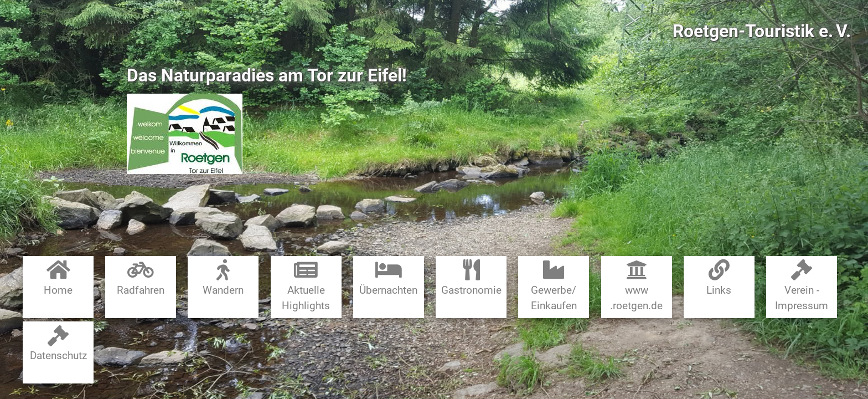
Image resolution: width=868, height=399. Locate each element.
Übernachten (388, 278)
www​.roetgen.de (636, 286)
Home (58, 278)
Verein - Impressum (802, 286)
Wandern (223, 278)
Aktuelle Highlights (306, 286)
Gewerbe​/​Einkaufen (554, 286)
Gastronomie (471, 278)
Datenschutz (58, 344)
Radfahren (141, 278)
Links (719, 278)
